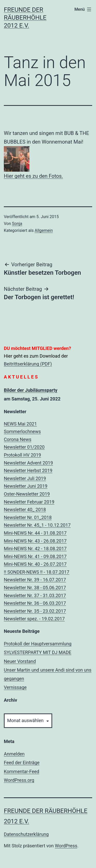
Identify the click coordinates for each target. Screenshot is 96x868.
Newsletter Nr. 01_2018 (28, 517)
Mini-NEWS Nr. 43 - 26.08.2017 (35, 541)
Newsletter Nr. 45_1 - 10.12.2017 (37, 525)
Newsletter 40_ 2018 (25, 510)
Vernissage (15, 687)
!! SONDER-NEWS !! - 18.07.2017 (37, 572)
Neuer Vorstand (20, 661)
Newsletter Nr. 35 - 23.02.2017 (35, 611)
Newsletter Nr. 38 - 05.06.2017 (35, 588)
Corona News (18, 439)
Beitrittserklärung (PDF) (28, 364)
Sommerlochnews (22, 431)
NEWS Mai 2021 (20, 424)
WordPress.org (19, 780)
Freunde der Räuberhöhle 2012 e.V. (25, 18)
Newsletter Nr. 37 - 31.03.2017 (35, 595)
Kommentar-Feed (22, 771)
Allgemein (44, 230)
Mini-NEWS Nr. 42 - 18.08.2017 (35, 549)
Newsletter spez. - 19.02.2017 (34, 619)
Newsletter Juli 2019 (25, 478)
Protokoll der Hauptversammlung (38, 644)
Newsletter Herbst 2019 (28, 470)
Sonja (17, 224)
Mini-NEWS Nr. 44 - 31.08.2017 (35, 533)
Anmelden (14, 754)
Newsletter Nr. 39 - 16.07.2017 (35, 580)
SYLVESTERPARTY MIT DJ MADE (38, 652)
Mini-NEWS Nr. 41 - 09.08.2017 (35, 556)
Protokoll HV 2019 (22, 455)
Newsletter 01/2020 (24, 447)
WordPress (66, 846)
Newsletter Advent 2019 (28, 463)
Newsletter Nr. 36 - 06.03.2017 (35, 603)
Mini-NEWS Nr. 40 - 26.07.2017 (35, 564)
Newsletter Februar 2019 (29, 502)
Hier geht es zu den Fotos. (33, 176)
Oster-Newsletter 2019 (27, 494)
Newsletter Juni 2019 (26, 486)
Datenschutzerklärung (26, 834)
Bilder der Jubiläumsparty (31, 390)
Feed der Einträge (22, 763)
